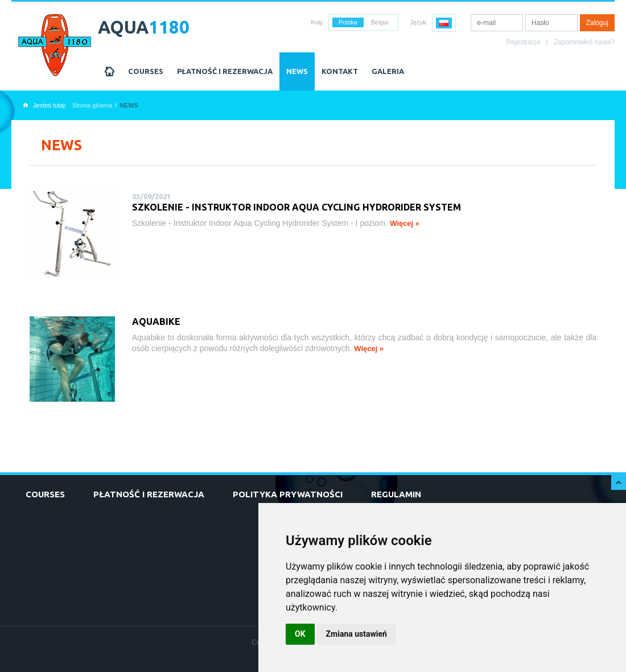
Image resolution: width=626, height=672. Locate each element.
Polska (348, 22)
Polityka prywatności (288, 494)
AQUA (144, 27)
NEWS (297, 71)
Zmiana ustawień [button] (357, 634)
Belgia (380, 22)
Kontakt (340, 71)
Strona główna (92, 105)
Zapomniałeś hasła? (584, 42)
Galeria (388, 71)
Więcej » (405, 223)
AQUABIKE (156, 321)
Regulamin (396, 494)
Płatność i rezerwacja (225, 71)
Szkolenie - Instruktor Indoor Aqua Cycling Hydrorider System (296, 207)
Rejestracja (523, 42)
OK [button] (300, 634)
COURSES (146, 71)
